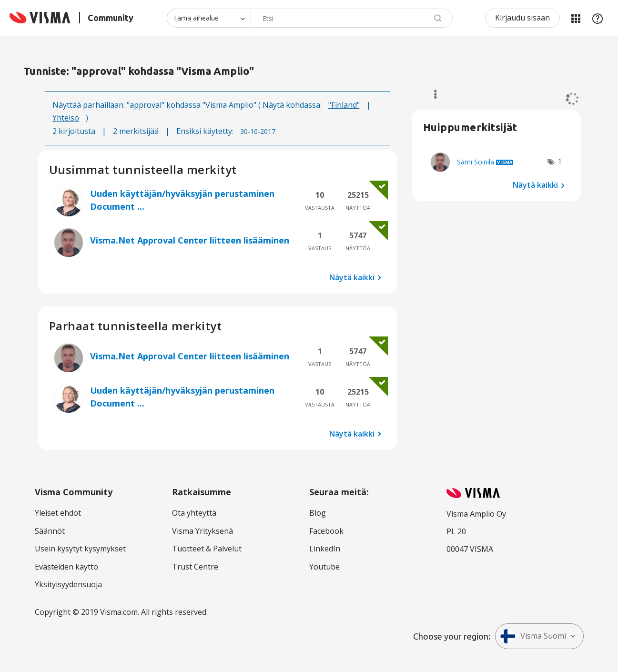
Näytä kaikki (352, 277)
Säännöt (50, 531)
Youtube (324, 567)
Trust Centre (195, 567)
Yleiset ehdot (58, 513)
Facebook (326, 531)
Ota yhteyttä (194, 513)
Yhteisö (66, 118)
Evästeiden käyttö (66, 567)
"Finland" (344, 105)
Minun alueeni (576, 18)
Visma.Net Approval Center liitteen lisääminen (190, 240)
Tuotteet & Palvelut (207, 549)
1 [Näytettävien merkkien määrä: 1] (560, 162)
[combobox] (352, 18)
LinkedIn (325, 549)
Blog (318, 513)
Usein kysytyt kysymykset (80, 549)
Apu (598, 18)
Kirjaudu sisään (522, 18)
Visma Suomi (533, 636)
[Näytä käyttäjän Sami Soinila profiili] (476, 162)
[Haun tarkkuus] (209, 18)
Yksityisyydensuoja (68, 584)
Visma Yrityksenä (203, 531)
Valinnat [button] (431, 94)
